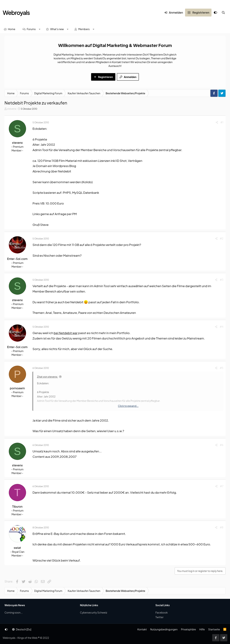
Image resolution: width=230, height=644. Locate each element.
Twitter (159, 617)
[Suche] (223, 13)
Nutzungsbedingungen (164, 629)
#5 (222, 368)
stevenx (12, 109)
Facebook (162, 612)
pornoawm (17, 388)
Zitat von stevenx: (47, 377)
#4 (222, 327)
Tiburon (17, 506)
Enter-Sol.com (17, 259)
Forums (31, 29)
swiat (17, 548)
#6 (222, 445)
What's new (57, 29)
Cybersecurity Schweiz (94, 612)
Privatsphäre (188, 629)
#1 (222, 122)
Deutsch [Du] (22, 629)
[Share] (217, 122)
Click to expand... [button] (128, 406)
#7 (222, 486)
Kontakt (142, 629)
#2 (222, 238)
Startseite (214, 629)
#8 (222, 527)
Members (84, 29)
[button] (40, 29)
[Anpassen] (215, 13)
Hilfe (202, 629)
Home (12, 29)
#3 (222, 280)
